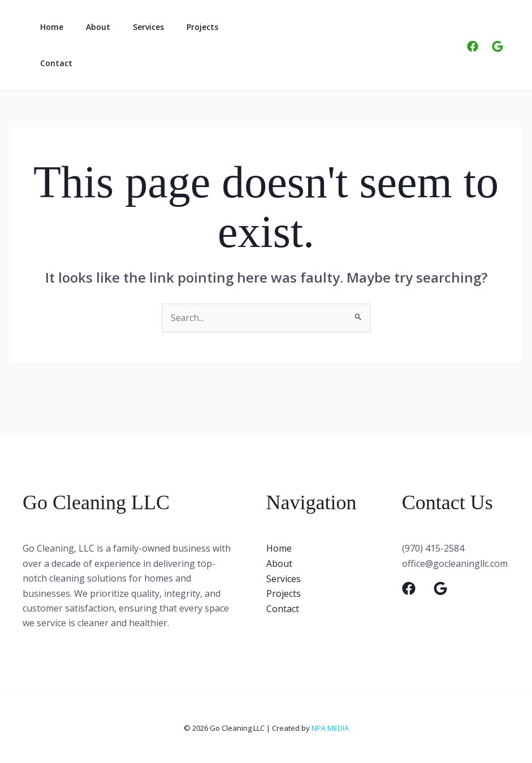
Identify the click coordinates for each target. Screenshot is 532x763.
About (88, 27)
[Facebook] (473, 46)
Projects (179, 27)
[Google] (498, 46)
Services (131, 27)
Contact (53, 63)
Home (48, 27)
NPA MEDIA (330, 729)
